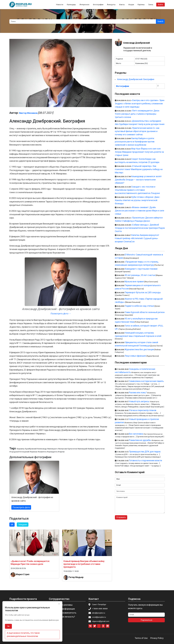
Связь (151, 5)
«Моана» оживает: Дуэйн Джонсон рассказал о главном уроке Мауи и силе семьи (140, 211)
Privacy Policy (157, 638)
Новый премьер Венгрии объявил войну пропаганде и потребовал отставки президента (84, 564)
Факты (122, 5)
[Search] (83, 21)
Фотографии (98, 5)
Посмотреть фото (21, 507)
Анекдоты (111, 5)
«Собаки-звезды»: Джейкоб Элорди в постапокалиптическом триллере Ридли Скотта (140, 228)
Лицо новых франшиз (135, 356)
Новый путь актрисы (139, 401)
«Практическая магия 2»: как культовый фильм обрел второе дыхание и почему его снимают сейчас (137, 131)
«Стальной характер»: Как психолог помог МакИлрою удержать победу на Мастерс (139, 169)
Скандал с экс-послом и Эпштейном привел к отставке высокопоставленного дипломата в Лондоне (137, 190)
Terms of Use (141, 638)
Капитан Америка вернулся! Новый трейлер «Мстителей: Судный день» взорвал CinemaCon (137, 238)
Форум (131, 5)
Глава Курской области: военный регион (145, 312)
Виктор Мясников (28, 113)
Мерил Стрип (23, 574)
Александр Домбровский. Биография (136, 79)
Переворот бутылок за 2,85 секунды (143, 292)
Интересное (84, 5)
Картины (141, 5)
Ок (8, 626)
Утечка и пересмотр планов (143, 410)
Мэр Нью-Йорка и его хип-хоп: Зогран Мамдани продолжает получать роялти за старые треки (139, 152)
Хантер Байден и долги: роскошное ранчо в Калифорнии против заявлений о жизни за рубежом (135, 142)
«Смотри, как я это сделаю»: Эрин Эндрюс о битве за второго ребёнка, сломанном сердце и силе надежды (140, 104)
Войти (161, 5)
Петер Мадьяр (76, 577)
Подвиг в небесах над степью (139, 306)
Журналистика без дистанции (139, 349)
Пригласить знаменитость (63, 613)
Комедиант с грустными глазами (141, 269)
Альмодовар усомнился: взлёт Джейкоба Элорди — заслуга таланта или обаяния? (138, 180)
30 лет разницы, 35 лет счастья (140, 275)
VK (12, 525)
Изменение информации (63, 609)
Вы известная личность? (63, 617)
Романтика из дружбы (140, 440)
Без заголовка (136, 434)
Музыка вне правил (134, 281)
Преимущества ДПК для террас (145, 452)
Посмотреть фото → (61, 314)
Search (160, 21)
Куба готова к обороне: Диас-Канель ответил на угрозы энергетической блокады (138, 200)
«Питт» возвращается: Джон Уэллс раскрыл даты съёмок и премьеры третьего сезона (137, 114)
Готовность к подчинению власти (145, 460)
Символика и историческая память (146, 381)
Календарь (71, 5)
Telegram (23, 525)
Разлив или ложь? (138, 393)
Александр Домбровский (137, 43)
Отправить (121, 517)
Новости (60, 5)
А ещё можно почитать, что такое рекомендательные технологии (23, 635)
